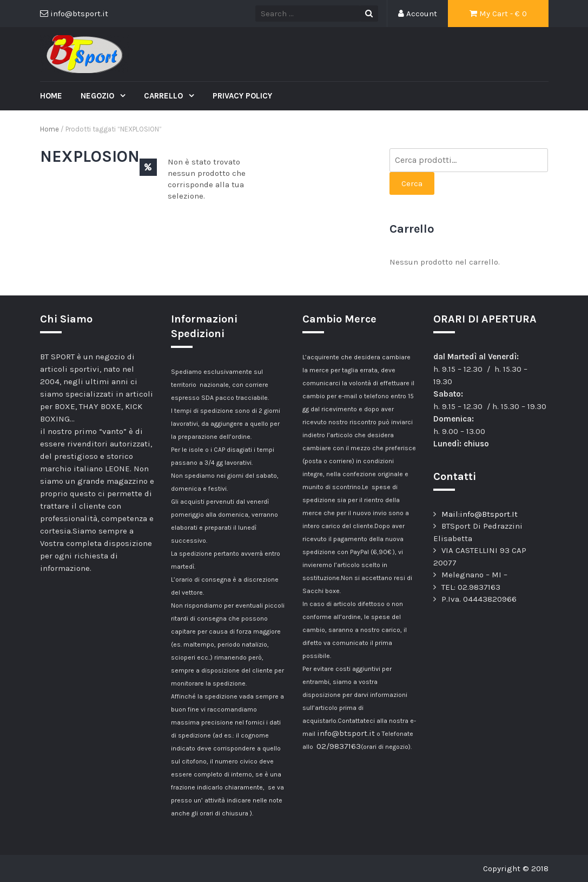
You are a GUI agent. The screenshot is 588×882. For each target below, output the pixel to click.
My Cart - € (498, 14)
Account (418, 14)
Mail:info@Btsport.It (480, 514)
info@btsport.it (346, 733)
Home (51, 96)
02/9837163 (339, 746)
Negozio (98, 96)
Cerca (412, 183)
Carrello (164, 96)
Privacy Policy (242, 96)
